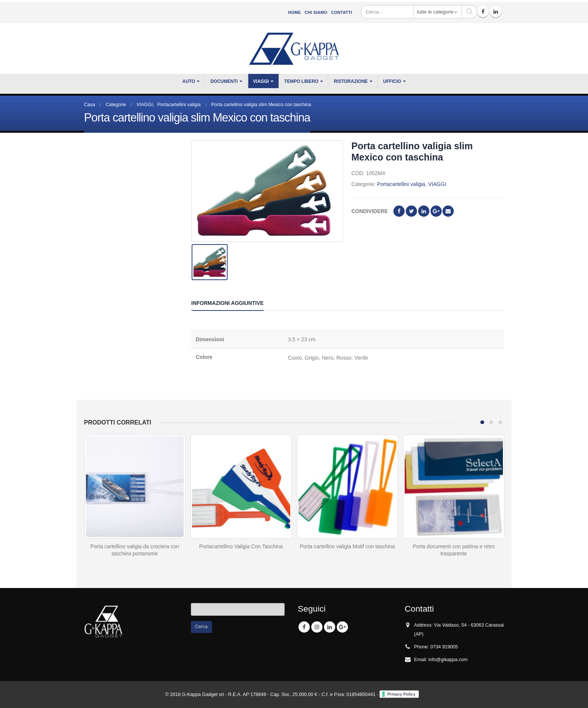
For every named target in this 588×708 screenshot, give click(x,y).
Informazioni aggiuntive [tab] (227, 303)
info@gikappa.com (448, 660)
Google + (436, 211)
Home (294, 12)
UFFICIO (392, 81)
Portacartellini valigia (401, 184)
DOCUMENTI (224, 81)
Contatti (342, 12)
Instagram (317, 627)
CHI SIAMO (316, 12)
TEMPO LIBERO (301, 81)
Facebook (399, 211)
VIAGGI (261, 81)
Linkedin (330, 627)
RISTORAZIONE (351, 81)
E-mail (448, 211)
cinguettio (411, 211)
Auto (189, 81)
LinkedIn (424, 211)
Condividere (370, 211)
